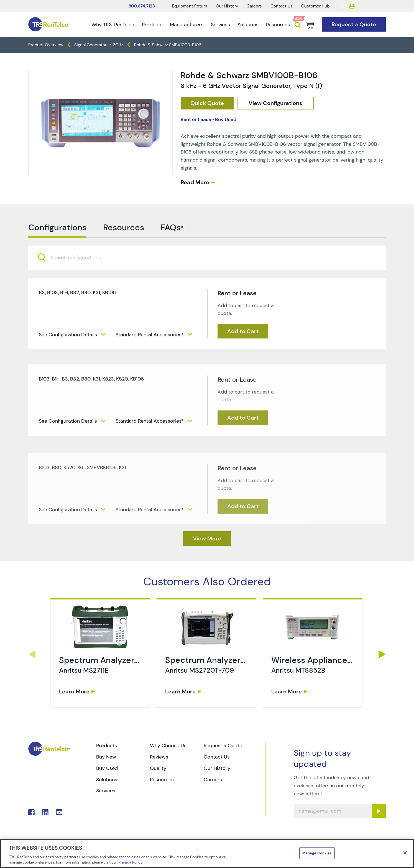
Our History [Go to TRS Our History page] (217, 768)
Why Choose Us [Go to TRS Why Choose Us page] (168, 746)
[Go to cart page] (311, 25)
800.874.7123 (142, 6)
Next (382, 654)
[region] (207, 854)
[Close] (405, 853)
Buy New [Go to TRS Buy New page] (106, 757)
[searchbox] (79, 278)
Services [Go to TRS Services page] (106, 791)
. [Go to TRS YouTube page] (59, 812)
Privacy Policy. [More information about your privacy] (131, 862)
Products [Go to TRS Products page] (107, 746)
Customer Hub (315, 6)
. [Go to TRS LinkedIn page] (45, 812)
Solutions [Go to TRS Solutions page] (107, 780)
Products (152, 25)
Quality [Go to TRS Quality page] (158, 768)
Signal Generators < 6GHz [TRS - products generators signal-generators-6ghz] (99, 45)
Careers (254, 6)
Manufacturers (187, 25)
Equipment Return (190, 6)
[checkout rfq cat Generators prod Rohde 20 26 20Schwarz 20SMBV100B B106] (207, 103)
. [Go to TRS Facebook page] (31, 812)
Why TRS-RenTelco (113, 25)
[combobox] (207, 278)
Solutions (248, 25)
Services (220, 25)
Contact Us (282, 6)
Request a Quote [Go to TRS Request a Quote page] (223, 746)
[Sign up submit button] (379, 811)
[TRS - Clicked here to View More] (207, 539)
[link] (101, 674)
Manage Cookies (317, 853)
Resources (278, 25)
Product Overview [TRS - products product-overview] (46, 45)
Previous (32, 654)
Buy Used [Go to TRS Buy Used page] (107, 768)
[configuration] (275, 103)
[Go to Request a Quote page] (354, 25)
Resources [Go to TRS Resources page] (162, 780)
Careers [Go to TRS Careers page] (213, 780)
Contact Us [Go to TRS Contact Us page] (217, 757)
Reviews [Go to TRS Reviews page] (159, 757)
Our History (227, 6)
